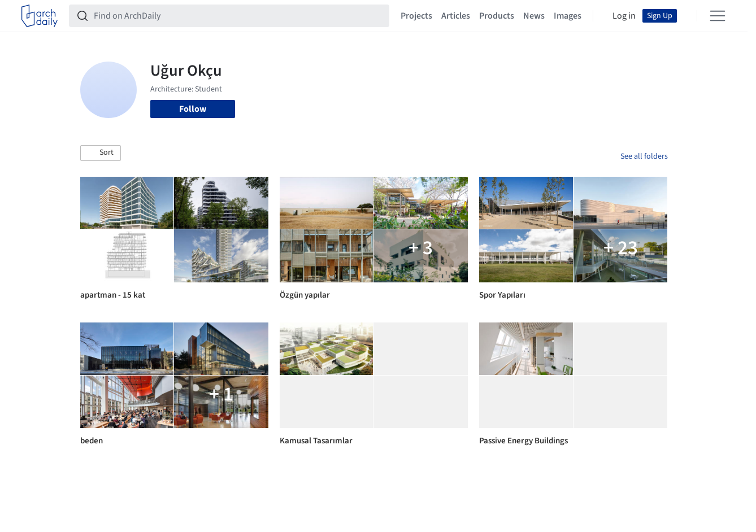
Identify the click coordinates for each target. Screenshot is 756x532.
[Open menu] (718, 16)
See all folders (644, 156)
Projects (416, 16)
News (534, 16)
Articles (456, 16)
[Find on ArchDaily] (238, 16)
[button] (101, 153)
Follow (193, 109)
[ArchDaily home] (40, 16)
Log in (624, 16)
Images (568, 16)
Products (497, 16)
